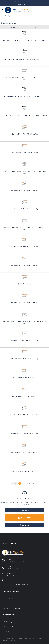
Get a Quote (25, 518)
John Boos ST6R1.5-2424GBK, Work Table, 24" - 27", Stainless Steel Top (24, 229)
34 (29, 483)
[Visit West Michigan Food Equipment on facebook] (3, 580)
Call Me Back (25, 525)
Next (34, 483)
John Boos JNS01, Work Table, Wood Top (24, 134)
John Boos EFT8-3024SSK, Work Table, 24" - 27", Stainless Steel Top (24, 97)
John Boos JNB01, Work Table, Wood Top (24, 153)
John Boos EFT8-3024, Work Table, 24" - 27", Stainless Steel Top (24, 40)
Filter (13, 27)
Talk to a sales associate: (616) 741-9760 (24, 3)
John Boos (5, 20)
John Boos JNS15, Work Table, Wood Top (24, 284)
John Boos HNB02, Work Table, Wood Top (24, 415)
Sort (36, 27)
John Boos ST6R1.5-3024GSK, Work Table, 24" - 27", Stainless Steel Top (24, 172)
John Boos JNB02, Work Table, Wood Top (24, 340)
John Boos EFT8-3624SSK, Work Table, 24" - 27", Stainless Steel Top (24, 115)
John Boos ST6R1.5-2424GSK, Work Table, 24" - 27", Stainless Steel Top (24, 79)
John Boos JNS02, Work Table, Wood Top (24, 303)
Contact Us (24, 510)
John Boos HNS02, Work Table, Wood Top (24, 471)
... (26, 483)
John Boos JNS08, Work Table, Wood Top (24, 190)
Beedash (14, 640)
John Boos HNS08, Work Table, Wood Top (24, 377)
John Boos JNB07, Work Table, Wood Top (24, 265)
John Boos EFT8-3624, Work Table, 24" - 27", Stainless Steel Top (24, 59)
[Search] (24, 16)
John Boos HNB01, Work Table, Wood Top (24, 209)
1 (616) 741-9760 (12, 568)
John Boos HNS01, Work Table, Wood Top (24, 246)
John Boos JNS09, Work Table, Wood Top (24, 452)
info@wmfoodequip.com (15, 561)
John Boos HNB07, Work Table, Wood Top (24, 359)
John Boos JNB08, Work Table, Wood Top (24, 434)
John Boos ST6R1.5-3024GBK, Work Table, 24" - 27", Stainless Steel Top (24, 322)
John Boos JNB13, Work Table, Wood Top (24, 396)
